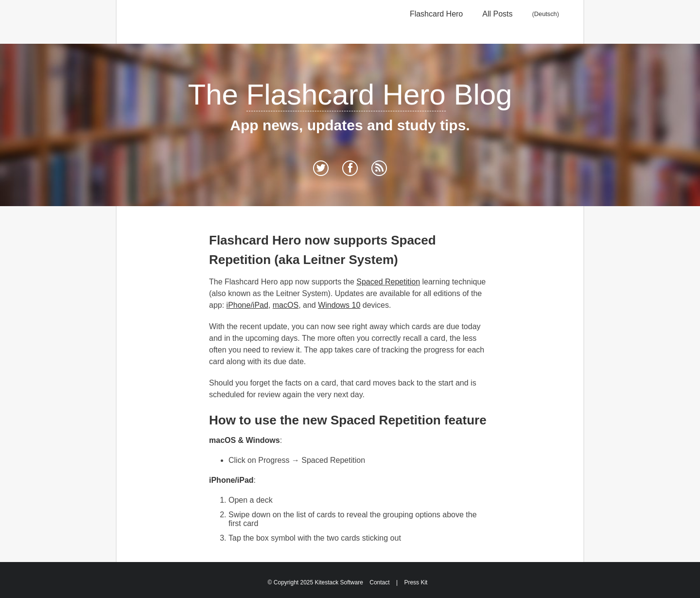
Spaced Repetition (388, 282)
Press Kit (416, 582)
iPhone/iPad (247, 305)
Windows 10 (339, 305)
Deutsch (546, 14)
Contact (379, 582)
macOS (286, 305)
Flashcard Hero (436, 14)
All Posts (497, 14)
